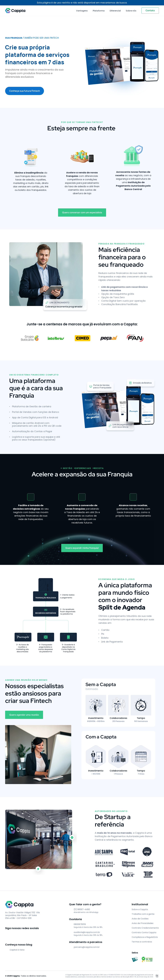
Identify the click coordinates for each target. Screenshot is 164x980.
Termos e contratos (142, 942)
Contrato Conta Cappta (144, 932)
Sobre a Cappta (140, 909)
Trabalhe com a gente (143, 914)
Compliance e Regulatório (145, 937)
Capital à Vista (17, 950)
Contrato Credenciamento (145, 928)
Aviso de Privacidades (143, 923)
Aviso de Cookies (140, 919)
